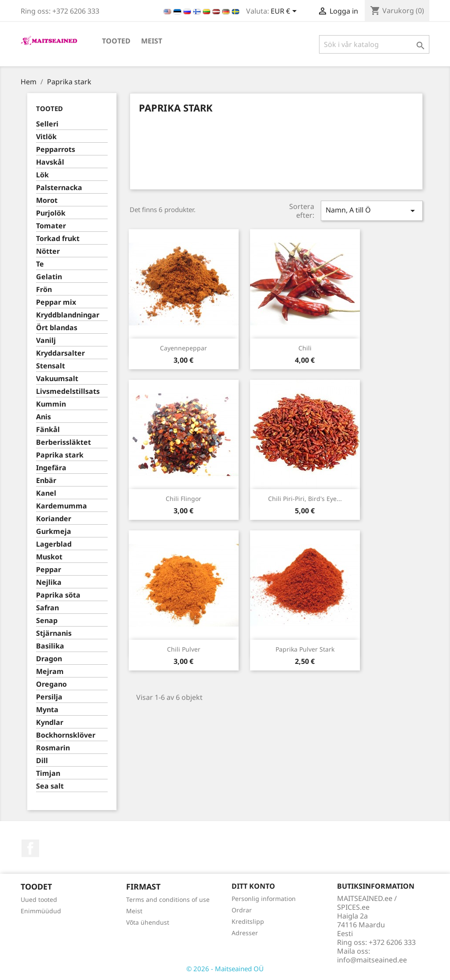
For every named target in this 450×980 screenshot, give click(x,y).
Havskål (50, 162)
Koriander (54, 519)
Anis (44, 417)
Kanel (46, 493)
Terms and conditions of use (168, 899)
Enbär (46, 481)
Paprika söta (58, 595)
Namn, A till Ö (372, 211)
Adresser (245, 933)
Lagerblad (54, 544)
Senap (47, 621)
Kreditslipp (248, 921)
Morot (47, 200)
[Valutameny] (285, 12)
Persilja (49, 697)
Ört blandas (57, 328)
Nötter (48, 251)
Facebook (30, 848)
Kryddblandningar (68, 315)
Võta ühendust (148, 922)
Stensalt (51, 366)
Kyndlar (50, 722)
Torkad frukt (58, 239)
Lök (42, 175)
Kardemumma (62, 506)
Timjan (48, 773)
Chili (305, 348)
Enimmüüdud (41, 911)
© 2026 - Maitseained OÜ (225, 969)
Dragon (49, 659)
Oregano (51, 684)
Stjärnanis (54, 633)
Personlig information (264, 899)
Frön (44, 290)
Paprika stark (60, 455)
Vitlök (46, 137)
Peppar (49, 570)
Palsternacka (59, 188)
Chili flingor (183, 499)
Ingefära (51, 468)
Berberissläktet (64, 442)
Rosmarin (53, 748)
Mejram (50, 672)
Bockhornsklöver (66, 735)
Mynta (47, 710)
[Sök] (374, 44)
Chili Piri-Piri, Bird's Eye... (305, 499)
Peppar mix (56, 302)
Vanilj (46, 340)
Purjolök (51, 213)
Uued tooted (39, 899)
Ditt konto (253, 886)
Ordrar (242, 910)
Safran (47, 608)
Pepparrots (56, 150)
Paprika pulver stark (305, 649)
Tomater (51, 226)
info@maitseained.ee (372, 960)
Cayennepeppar (183, 348)
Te (40, 264)
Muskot (49, 557)
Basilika (50, 646)
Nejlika (49, 582)
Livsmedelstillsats (68, 391)
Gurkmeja (54, 531)
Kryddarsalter (60, 353)
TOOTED (116, 41)
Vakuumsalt (57, 379)
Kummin (51, 404)
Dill (42, 761)
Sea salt (50, 786)
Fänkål (48, 430)
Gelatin (49, 277)
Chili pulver (184, 649)
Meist (152, 41)
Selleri (47, 124)
